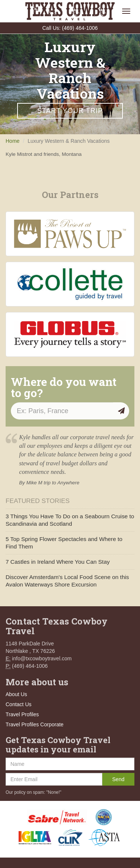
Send (119, 779)
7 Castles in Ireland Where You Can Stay (58, 562)
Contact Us (18, 704)
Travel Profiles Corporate (35, 724)
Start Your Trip (70, 111)
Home (13, 141)
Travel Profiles (22, 714)
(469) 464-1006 (80, 28)
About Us (16, 694)
